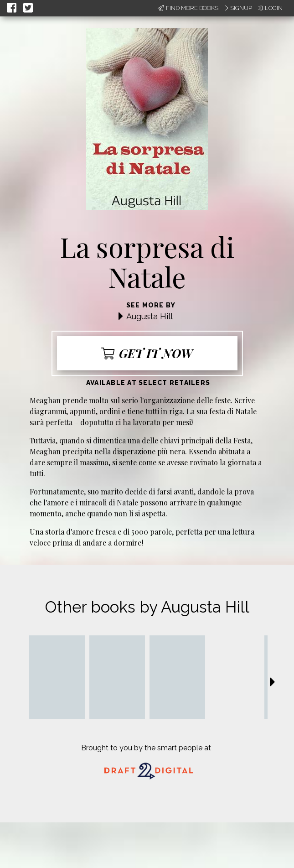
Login (270, 8)
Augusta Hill (150, 316)
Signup (237, 8)
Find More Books (188, 8)
